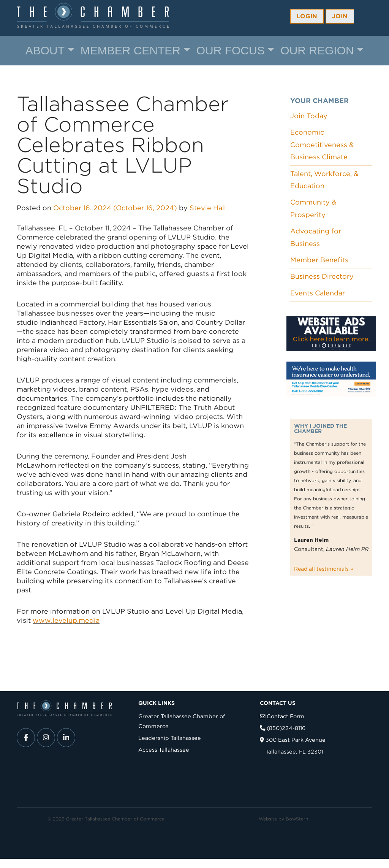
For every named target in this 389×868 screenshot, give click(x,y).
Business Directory (322, 276)
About (45, 50)
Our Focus (231, 50)
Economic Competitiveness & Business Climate (322, 144)
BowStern (297, 819)
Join (340, 16)
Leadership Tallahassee (170, 738)
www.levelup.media (66, 620)
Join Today (309, 116)
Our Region (317, 50)
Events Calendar (318, 293)
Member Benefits (319, 260)
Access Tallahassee (164, 750)
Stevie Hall (208, 208)
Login (307, 16)
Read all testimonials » (324, 569)
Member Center (130, 50)
